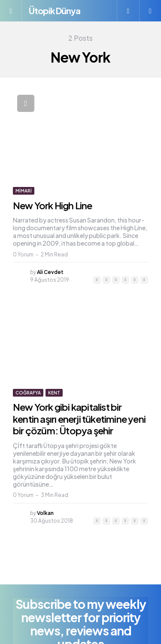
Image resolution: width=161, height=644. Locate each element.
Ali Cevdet (50, 272)
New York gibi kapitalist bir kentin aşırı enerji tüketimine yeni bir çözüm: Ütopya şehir (79, 419)
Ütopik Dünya (55, 11)
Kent (54, 393)
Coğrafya (28, 393)
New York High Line (53, 205)
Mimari (24, 191)
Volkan (45, 513)
